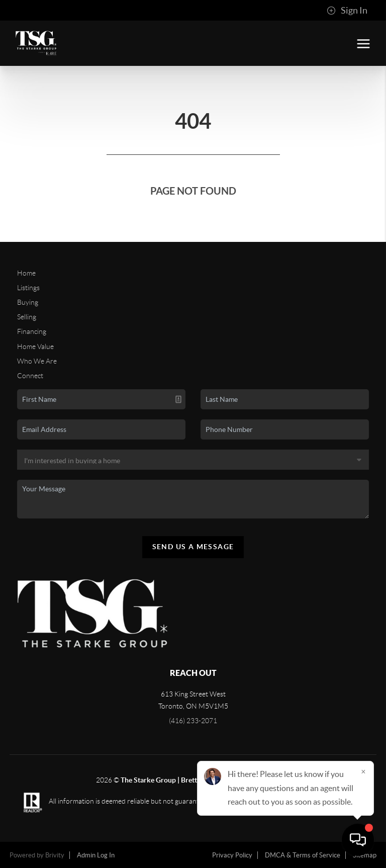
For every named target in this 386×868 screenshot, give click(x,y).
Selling (27, 317)
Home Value (35, 346)
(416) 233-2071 (193, 721)
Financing (32, 331)
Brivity (55, 855)
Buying (28, 302)
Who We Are (37, 361)
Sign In (347, 11)
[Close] (363, 771)
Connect (30, 376)
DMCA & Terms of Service (303, 855)
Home (26, 273)
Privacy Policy (232, 855)
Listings (28, 288)
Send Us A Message (193, 547)
